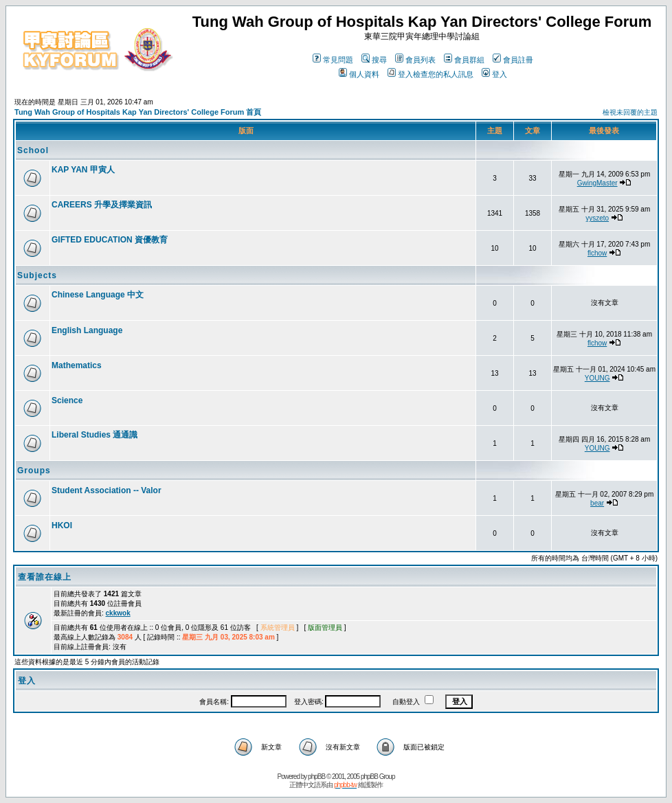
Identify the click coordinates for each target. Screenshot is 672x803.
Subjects (37, 275)
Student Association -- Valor (107, 490)
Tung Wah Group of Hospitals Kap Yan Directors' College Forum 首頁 (138, 112)
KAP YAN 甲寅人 (83, 170)
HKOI (62, 525)
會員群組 (464, 60)
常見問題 (333, 60)
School (33, 150)
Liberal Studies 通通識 (94, 435)
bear (597, 503)
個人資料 (359, 74)
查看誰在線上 (45, 577)
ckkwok (118, 613)
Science (67, 400)
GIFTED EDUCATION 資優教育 (110, 240)
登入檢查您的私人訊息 (430, 74)
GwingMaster (597, 183)
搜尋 (374, 60)
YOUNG (597, 378)
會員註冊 (513, 60)
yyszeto (597, 218)
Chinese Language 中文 (98, 295)
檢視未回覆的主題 (630, 112)
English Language (87, 330)
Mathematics (77, 365)
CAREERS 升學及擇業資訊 (102, 205)
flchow (597, 253)
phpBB (316, 777)
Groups (34, 471)
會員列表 (415, 60)
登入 (494, 74)
